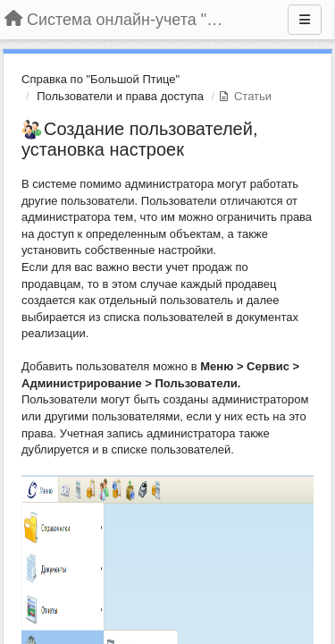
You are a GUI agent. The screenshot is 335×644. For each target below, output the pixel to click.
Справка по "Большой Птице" (100, 79)
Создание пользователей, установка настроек (139, 139)
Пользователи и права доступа (120, 96)
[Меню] (305, 20)
